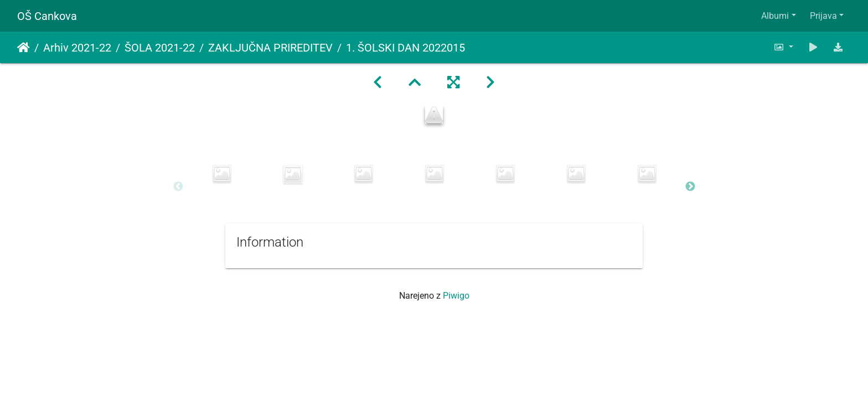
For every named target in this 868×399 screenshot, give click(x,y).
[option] (222, 173)
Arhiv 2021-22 (77, 48)
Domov (24, 48)
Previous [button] (178, 187)
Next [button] (690, 187)
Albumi (775, 16)
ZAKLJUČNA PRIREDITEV (270, 48)
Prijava (823, 16)
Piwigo (456, 296)
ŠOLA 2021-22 (160, 48)
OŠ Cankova (47, 16)
